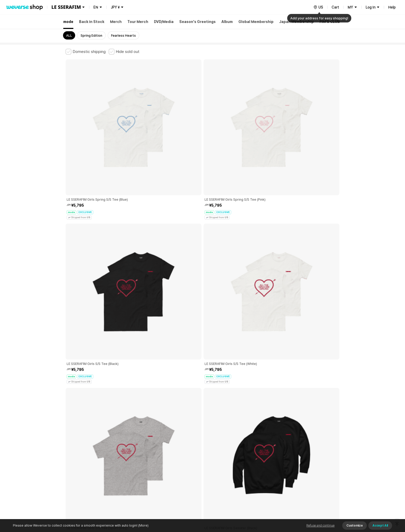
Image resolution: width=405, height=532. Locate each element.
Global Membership (256, 22)
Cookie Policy (253, 446)
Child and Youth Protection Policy (186, 446)
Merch (116, 22)
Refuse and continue (320, 526)
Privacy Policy (227, 446)
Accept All (380, 526)
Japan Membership (297, 22)
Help (392, 7)
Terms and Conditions (80, 446)
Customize (355, 526)
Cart (335, 7)
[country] (318, 7)
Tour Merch (138, 22)
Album (227, 22)
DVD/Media (164, 22)
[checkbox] (86, 52)
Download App (326, 499)
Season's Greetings (197, 22)
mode (68, 22)
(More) (143, 525)
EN (96, 7)
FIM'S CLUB (330, 22)
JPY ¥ (115, 7)
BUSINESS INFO (153, 468)
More (202, 410)
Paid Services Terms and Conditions (129, 446)
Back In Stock (92, 22)
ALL (69, 36)
